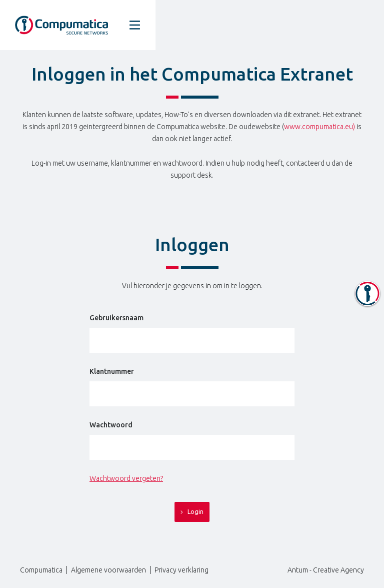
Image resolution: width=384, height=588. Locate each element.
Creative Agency (338, 570)
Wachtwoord (111, 425)
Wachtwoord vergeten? (126, 478)
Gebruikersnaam (116, 318)
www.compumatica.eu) (319, 127)
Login (192, 512)
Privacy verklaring (181, 570)
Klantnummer (112, 371)
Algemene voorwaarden (108, 570)
